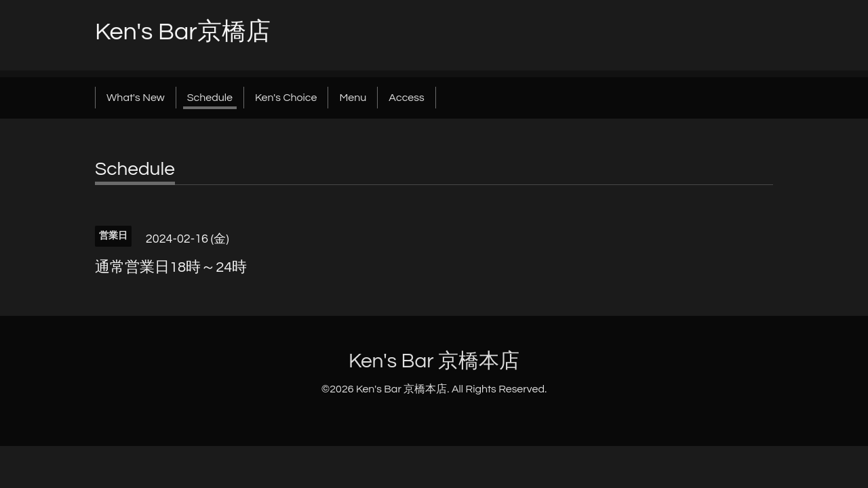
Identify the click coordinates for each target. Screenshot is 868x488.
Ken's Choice (286, 98)
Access (406, 98)
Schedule (210, 98)
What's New (136, 98)
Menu (353, 98)
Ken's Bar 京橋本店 (434, 361)
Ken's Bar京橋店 (183, 32)
